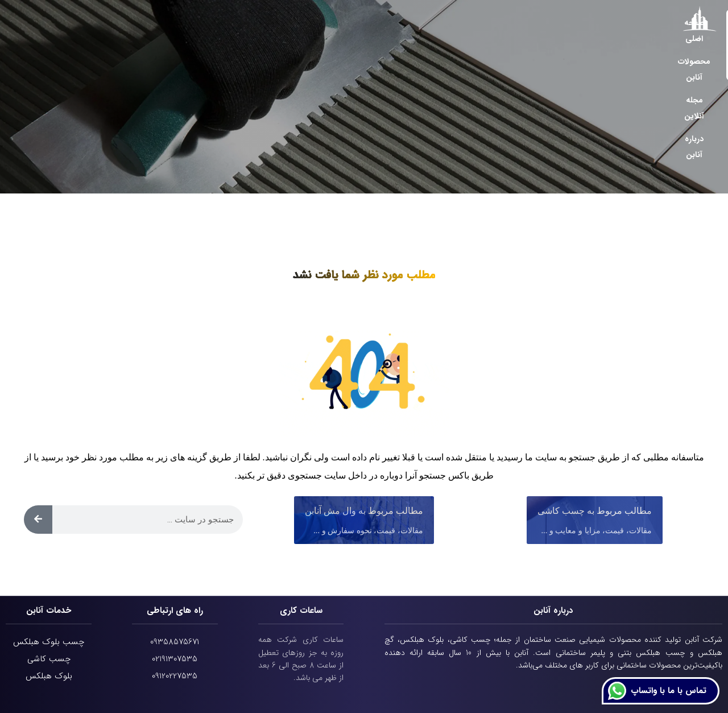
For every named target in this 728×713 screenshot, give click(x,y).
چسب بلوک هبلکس (49, 642)
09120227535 (175, 676)
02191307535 (175, 659)
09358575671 (175, 642)
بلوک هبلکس (49, 676)
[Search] (38, 520)
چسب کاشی (49, 659)
